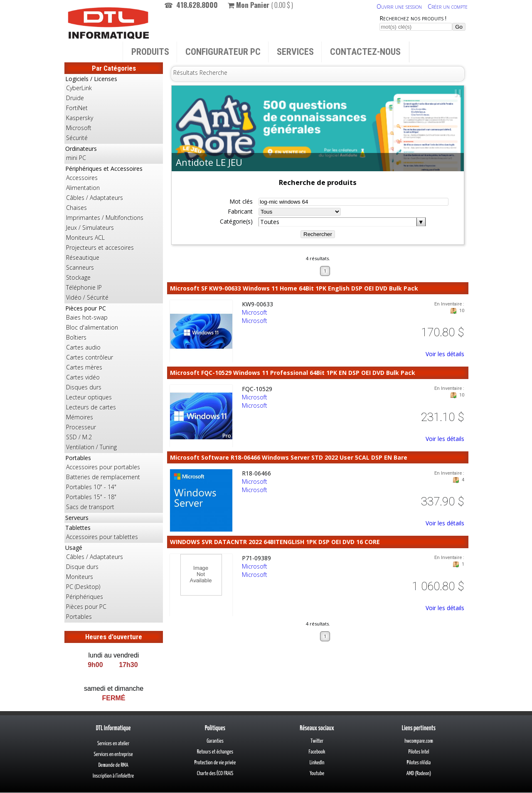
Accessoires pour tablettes (102, 537)
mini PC (76, 158)
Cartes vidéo (83, 377)
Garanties (215, 741)
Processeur (81, 427)
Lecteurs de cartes (91, 407)
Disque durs (82, 567)
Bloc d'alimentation (92, 327)
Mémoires (80, 417)
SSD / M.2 (79, 437)
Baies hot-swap (87, 317)
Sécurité (77, 138)
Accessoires (82, 178)
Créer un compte (448, 6)
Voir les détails (445, 354)
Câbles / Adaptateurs (95, 198)
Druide (75, 98)
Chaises (76, 208)
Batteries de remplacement (103, 477)
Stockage (78, 277)
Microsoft (79, 128)
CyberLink (79, 88)
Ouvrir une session (399, 6)
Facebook (317, 752)
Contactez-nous (365, 52)
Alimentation (83, 188)
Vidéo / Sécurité (87, 297)
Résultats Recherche (200, 73)
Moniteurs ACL (85, 238)
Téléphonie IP (84, 287)
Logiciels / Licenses (114, 109)
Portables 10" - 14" (91, 487)
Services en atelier (113, 744)
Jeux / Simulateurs (90, 228)
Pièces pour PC (114, 378)
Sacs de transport (90, 507)
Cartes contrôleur (90, 357)
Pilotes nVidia (419, 763)
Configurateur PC (223, 52)
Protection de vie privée (215, 763)
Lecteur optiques (89, 397)
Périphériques (85, 597)
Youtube (317, 774)
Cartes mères (84, 367)
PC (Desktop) (83, 587)
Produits (150, 52)
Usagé (114, 583)
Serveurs (77, 518)
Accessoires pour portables (103, 467)
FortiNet (77, 108)
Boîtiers (76, 337)
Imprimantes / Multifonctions (105, 218)
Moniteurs (80, 577)
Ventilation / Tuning (91, 447)
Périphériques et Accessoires (114, 234)
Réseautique (83, 257)
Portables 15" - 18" (91, 497)
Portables (114, 483)
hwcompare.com (419, 741)
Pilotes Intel (419, 752)
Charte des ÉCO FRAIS (215, 774)
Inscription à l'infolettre (113, 776)
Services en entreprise (113, 755)
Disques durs (84, 387)
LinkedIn (317, 763)
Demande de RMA (113, 765)
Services (295, 52)
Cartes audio (83, 347)
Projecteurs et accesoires (100, 248)
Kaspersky (80, 118)
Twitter (317, 741)
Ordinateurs (114, 154)
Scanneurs (80, 267)
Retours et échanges (215, 752)
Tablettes (114, 533)
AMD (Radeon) (419, 774)
